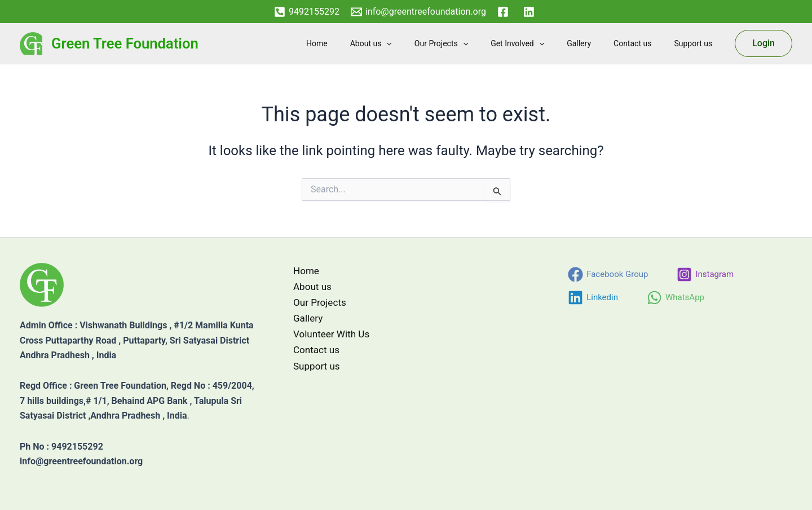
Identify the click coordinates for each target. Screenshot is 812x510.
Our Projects (472, 43)
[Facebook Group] (608, 274)
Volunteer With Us (327, 338)
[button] (423, 43)
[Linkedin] (593, 298)
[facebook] (505, 12)
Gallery (596, 43)
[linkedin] (531, 12)
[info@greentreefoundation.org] (418, 12)
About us (408, 43)
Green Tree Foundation (125, 43)
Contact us (643, 43)
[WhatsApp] (676, 298)
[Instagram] (705, 274)
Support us (696, 43)
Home (361, 43)
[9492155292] (307, 12)
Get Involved (541, 43)
